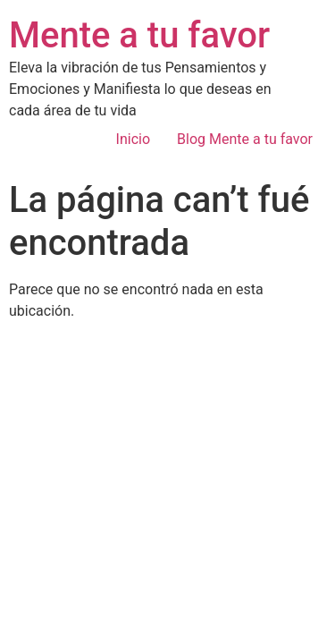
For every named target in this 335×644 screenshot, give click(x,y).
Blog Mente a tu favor (245, 139)
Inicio (133, 139)
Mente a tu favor (139, 35)
